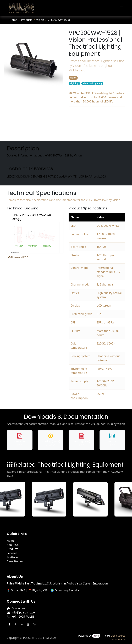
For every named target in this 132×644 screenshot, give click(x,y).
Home (13, 20)
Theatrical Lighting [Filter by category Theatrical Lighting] (92, 83)
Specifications (97, 120)
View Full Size (42, 257)
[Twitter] (16, 624)
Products (27, 20)
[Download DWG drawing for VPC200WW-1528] (51, 440)
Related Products (97, 133)
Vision (40, 20)
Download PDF (18, 257)
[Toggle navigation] (122, 8)
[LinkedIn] (22, 624)
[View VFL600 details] (92, 499)
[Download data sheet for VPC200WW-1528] (20, 440)
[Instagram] (34, 624)
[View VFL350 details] (51, 499)
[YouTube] (28, 624)
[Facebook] (9, 624)
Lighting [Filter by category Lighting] (74, 83)
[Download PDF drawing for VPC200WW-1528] (81, 440)
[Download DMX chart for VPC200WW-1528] (112, 440)
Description (97, 113)
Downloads (97, 126)
